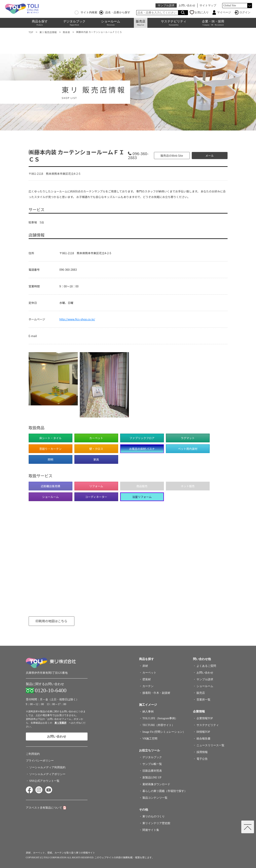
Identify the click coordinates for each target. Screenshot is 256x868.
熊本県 (66, 32)
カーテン (148, 686)
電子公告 (202, 759)
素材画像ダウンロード (156, 784)
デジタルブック (74, 23)
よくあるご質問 (206, 666)
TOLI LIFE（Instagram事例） (160, 718)
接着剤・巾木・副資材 (156, 693)
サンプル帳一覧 (152, 764)
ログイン (245, 12)
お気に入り (202, 12)
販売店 (141, 23)
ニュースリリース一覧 (210, 745)
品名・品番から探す (115, 13)
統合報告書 (203, 739)
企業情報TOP (205, 718)
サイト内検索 (86, 13)
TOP (31, 32)
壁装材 (147, 679)
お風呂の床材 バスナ (142, 449)
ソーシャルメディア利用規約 (47, 767)
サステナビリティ (174, 23)
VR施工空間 (150, 739)
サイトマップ (208, 5)
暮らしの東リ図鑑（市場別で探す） (165, 791)
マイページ (224, 12)
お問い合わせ (187, 5)
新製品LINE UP (152, 778)
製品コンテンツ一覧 (155, 798)
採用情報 (202, 752)
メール (210, 156)
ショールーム (111, 23)
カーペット (149, 673)
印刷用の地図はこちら (51, 621)
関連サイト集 (151, 830)
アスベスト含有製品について (44, 808)
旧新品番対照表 (152, 771)
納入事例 (148, 712)
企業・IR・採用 (213, 23)
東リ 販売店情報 (48, 32)
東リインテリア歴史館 (156, 823)
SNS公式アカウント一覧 (44, 781)
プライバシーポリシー (40, 761)
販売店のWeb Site (172, 156)
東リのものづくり (154, 816)
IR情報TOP (203, 732)
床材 (145, 666)
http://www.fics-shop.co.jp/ (77, 319)
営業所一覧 (203, 700)
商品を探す (40, 23)
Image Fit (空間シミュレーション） (164, 732)
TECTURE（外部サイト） (158, 725)
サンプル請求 (166, 5)
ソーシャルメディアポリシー (47, 774)
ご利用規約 (33, 754)
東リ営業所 (60, 723)
